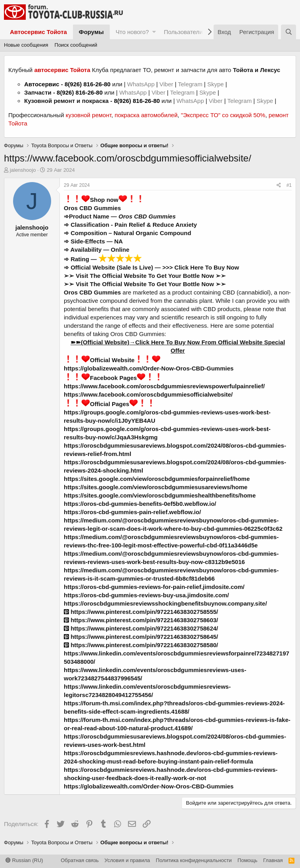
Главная (273, 860)
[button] (154, 32)
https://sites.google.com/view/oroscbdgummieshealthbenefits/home (160, 495)
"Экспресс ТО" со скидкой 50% (223, 115)
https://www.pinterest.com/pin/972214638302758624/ (141, 628)
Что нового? (132, 32)
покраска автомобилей (146, 115)
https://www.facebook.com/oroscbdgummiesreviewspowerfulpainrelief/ (164, 386)
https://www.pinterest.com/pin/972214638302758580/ (141, 645)
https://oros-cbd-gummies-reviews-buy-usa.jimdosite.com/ (146, 595)
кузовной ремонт (89, 115)
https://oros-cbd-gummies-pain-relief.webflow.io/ (132, 512)
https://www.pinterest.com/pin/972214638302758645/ (141, 637)
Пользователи (183, 32)
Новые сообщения (26, 45)
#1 (289, 185)
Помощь (247, 860)
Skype (216, 84)
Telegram (191, 84)
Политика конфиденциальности (194, 860)
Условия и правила (127, 860)
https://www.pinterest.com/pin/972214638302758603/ (141, 620)
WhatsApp (142, 84)
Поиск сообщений (76, 45)
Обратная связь (80, 860)
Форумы (91, 32)
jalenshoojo (23, 170)
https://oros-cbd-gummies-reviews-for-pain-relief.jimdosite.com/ (154, 587)
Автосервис (42, 84)
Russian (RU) (24, 860)
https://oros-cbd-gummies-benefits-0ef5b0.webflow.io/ (140, 504)
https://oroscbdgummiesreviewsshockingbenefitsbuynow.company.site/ (165, 603)
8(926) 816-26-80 (88, 84)
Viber (166, 84)
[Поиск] (289, 32)
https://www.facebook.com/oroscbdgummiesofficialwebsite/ (148, 394)
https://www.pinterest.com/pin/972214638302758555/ (141, 612)
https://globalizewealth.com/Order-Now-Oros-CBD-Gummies (149, 368)
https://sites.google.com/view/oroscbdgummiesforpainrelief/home (157, 479)
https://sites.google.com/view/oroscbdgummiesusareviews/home (156, 487)
